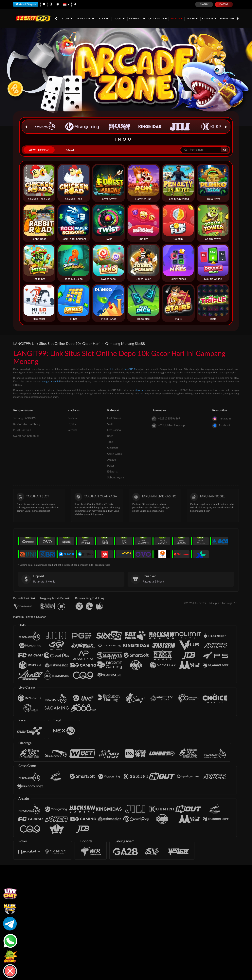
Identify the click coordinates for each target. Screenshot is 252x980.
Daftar (224, 4)
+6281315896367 (166, 419)
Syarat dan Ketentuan (26, 436)
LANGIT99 (129, 369)
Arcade (177, 18)
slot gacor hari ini (51, 381)
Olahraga (137, 18)
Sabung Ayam (230, 18)
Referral (72, 430)
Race (104, 18)
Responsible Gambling (27, 424)
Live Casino (86, 18)
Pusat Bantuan (22, 430)
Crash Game (158, 18)
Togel (119, 18)
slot (111, 369)
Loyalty (72, 424)
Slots (67, 18)
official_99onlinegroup (168, 426)
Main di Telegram (26, 4)
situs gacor (141, 390)
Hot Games (114, 418)
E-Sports (209, 18)
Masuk (204, 4)
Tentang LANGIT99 (25, 418)
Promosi (72, 418)
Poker (192, 18)
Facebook (221, 426)
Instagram (222, 419)
